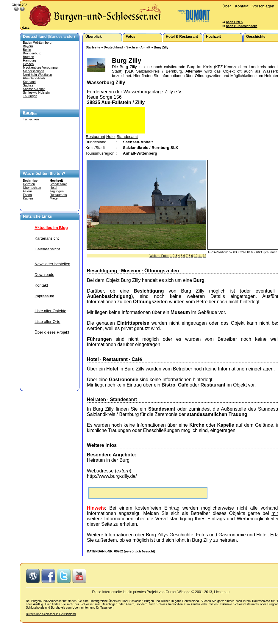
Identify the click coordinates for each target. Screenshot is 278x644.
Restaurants (58, 195)
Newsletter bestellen (52, 264)
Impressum (44, 296)
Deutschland (113, 47)
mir (275, 513)
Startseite (93, 47)
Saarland (29, 82)
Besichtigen (31, 180)
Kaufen (28, 198)
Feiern (27, 191)
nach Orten (234, 22)
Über (227, 6)
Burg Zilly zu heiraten (214, 540)
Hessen (28, 64)
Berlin (27, 50)
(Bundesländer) (49, 36)
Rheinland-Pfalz (34, 78)
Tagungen (57, 191)
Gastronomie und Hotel (243, 535)
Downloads (44, 275)
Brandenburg (32, 53)
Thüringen (30, 96)
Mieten (54, 198)
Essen (27, 195)
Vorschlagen (263, 6)
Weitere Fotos (159, 256)
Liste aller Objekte (50, 311)
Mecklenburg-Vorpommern (42, 67)
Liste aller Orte (47, 322)
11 (200, 256)
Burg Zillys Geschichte (170, 535)
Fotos (202, 535)
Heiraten (29, 184)
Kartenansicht (47, 238)
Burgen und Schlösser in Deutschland (51, 614)
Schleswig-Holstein (36, 92)
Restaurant (95, 137)
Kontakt (242, 6)
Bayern (28, 46)
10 (196, 256)
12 (204, 256)
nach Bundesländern (242, 26)
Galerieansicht (47, 249)
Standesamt (58, 184)
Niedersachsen (33, 71)
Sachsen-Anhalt (34, 89)
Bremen (28, 57)
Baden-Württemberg (37, 43)
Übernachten (32, 188)
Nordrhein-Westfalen (38, 75)
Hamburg (29, 60)
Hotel (53, 188)
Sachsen (29, 85)
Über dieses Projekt (52, 332)
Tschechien (31, 119)
